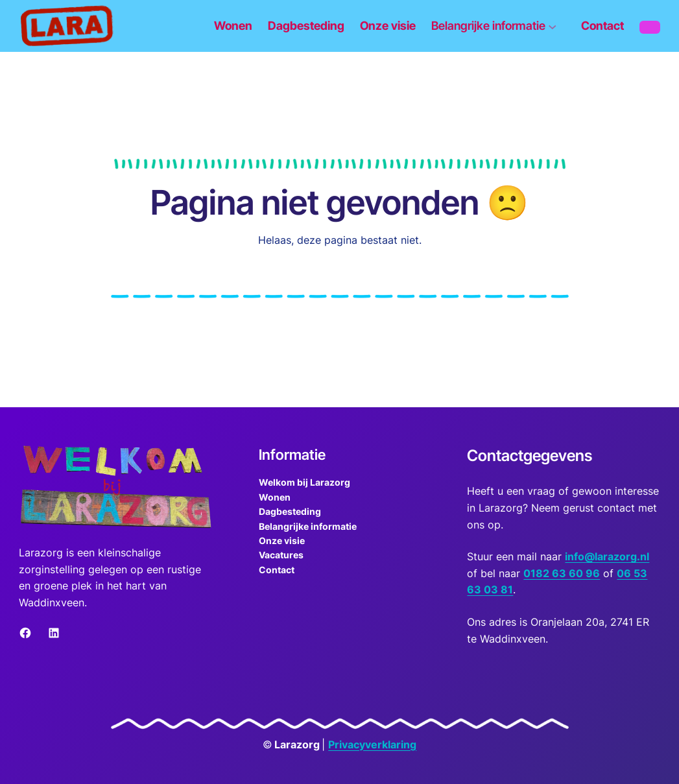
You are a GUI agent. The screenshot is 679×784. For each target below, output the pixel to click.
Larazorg (297, 744)
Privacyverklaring (372, 744)
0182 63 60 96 (562, 573)
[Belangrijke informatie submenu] (499, 26)
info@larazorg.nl (607, 556)
